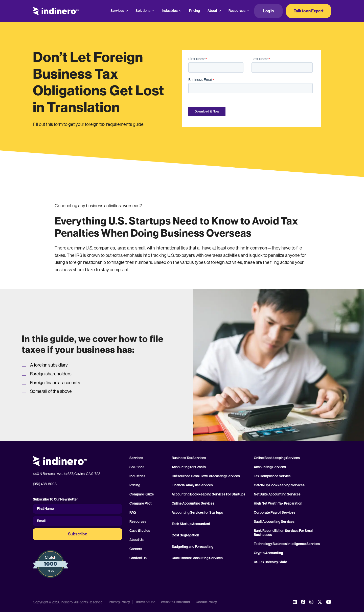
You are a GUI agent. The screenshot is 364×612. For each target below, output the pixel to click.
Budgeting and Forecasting (192, 547)
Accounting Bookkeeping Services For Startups (208, 494)
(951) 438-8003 (45, 484)
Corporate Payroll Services (275, 513)
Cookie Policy (206, 602)
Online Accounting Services (193, 504)
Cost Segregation (185, 535)
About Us (136, 540)
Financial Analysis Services (192, 485)
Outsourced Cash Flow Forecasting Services (206, 476)
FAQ (133, 513)
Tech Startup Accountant (191, 524)
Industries (170, 11)
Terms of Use (145, 602)
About (212, 11)
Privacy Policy (119, 602)
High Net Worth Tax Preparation (278, 504)
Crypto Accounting (268, 553)
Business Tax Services (189, 458)
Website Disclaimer (176, 602)
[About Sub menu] (220, 11)
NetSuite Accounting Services (277, 494)
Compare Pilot (141, 504)
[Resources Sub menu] (248, 11)
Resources (237, 11)
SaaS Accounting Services (274, 522)
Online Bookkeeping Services (277, 458)
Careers (136, 549)
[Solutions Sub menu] (153, 11)
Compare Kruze (142, 494)
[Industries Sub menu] (180, 11)
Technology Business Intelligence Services (287, 544)
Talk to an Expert (309, 11)
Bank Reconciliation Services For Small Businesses (283, 533)
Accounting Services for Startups (197, 513)
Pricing (195, 11)
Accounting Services (270, 467)
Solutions (143, 11)
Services (117, 11)
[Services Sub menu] (127, 11)
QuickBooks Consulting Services (197, 558)
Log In (268, 11)
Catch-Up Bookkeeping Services (279, 485)
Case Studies (140, 531)
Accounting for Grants (189, 467)
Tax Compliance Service (272, 476)
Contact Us (138, 558)
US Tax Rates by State (270, 562)
